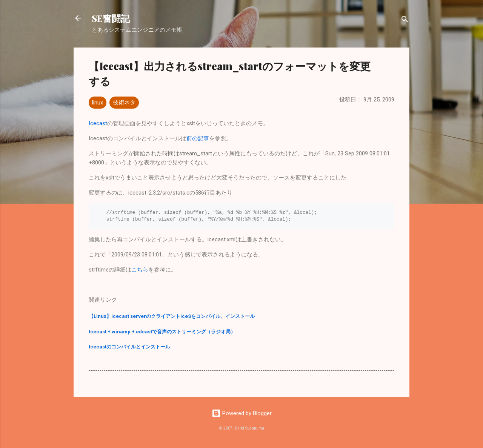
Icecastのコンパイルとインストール (129, 347)
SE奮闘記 (111, 18)
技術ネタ (124, 103)
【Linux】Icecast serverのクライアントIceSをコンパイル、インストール (172, 316)
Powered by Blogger (242, 413)
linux (98, 103)
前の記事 (198, 138)
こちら (140, 270)
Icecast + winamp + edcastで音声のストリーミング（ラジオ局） (162, 332)
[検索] (405, 21)
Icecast (98, 123)
